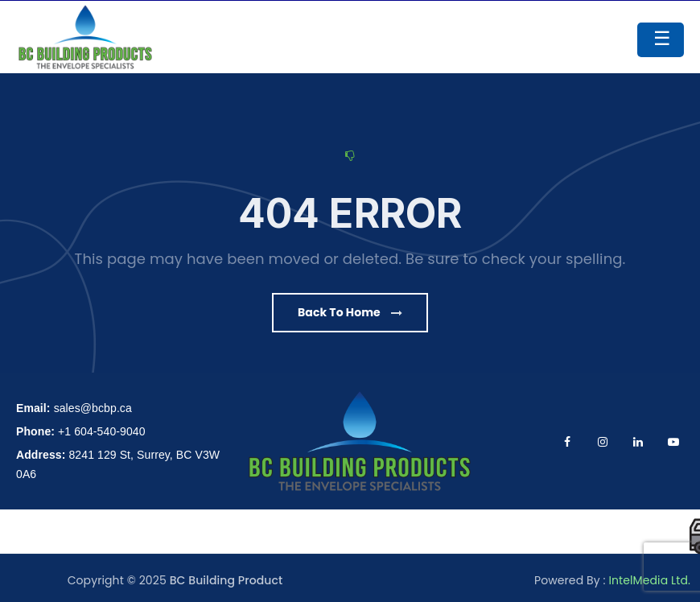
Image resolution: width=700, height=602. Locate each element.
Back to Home (350, 312)
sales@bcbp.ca (93, 408)
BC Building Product (226, 580)
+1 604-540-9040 (102, 431)
